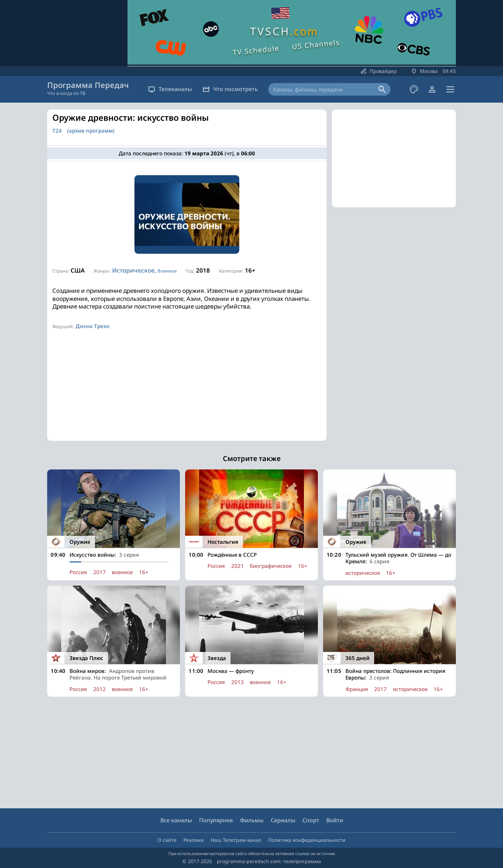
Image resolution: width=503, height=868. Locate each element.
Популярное (216, 820)
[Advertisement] (187, 392)
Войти (335, 820)
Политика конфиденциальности (307, 840)
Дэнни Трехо (92, 326)
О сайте (167, 840)
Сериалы (283, 820)
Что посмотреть (230, 89)
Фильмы (252, 820)
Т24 (57, 131)
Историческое (133, 270)
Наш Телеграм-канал (236, 840)
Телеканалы (170, 89)
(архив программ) (91, 131)
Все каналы (176, 820)
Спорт (311, 820)
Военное (167, 271)
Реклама (194, 840)
